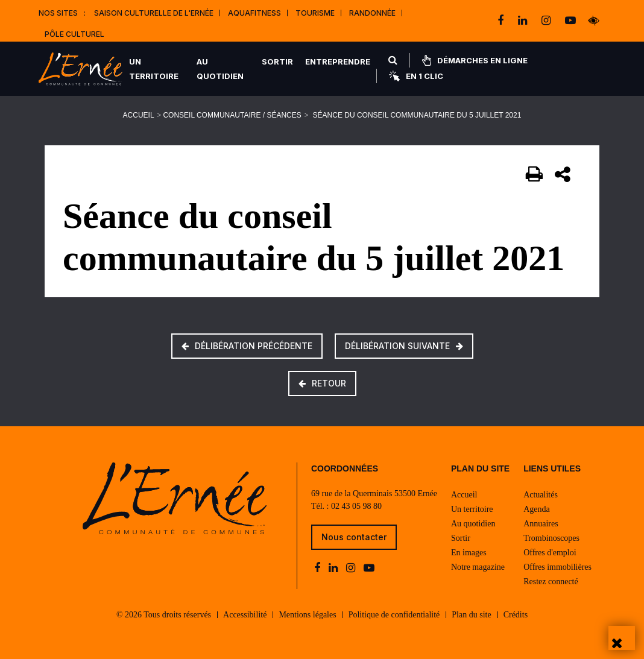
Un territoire (154, 69)
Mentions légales (307, 615)
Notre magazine (478, 567)
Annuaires (541, 524)
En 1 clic (416, 76)
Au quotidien (220, 69)
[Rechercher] (393, 60)
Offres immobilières (557, 567)
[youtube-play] (570, 20)
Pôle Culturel (74, 34)
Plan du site (471, 615)
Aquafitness (254, 13)
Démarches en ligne (475, 60)
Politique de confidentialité (394, 615)
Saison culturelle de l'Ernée (154, 13)
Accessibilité (245, 615)
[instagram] (547, 20)
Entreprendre (338, 61)
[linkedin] (524, 20)
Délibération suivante (404, 346)
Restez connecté (551, 582)
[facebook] (502, 20)
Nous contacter (354, 537)
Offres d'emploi (550, 553)
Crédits (516, 615)
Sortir (277, 61)
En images (469, 553)
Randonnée (372, 13)
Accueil (139, 115)
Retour (322, 383)
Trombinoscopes (551, 538)
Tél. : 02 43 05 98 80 (346, 506)
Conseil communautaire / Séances (232, 115)
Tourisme (315, 13)
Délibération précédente (247, 346)
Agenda (537, 509)
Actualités (541, 495)
